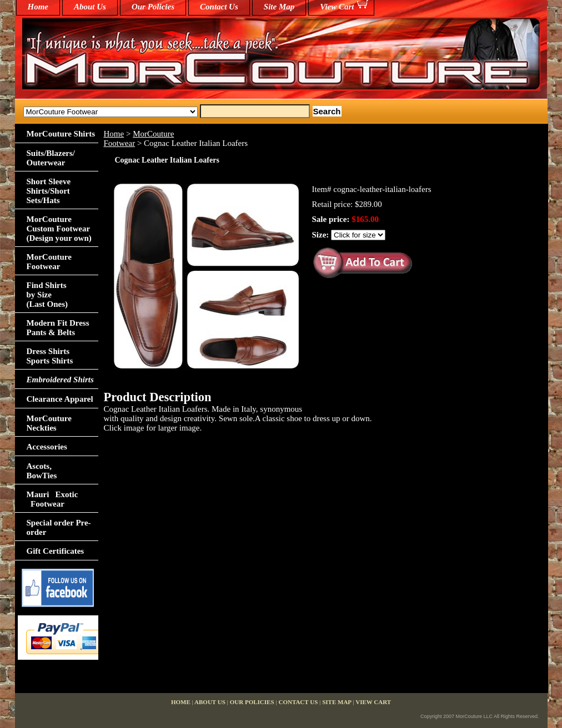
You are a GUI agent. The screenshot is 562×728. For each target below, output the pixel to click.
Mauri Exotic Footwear (52, 499)
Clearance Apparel (60, 399)
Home (114, 134)
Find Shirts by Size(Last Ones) (47, 295)
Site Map (279, 7)
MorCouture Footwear (49, 262)
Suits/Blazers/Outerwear (51, 158)
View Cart (337, 7)
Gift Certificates (56, 551)
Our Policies (153, 7)
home (38, 7)
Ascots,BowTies (42, 471)
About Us (90, 7)
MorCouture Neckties (49, 423)
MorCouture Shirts (61, 134)
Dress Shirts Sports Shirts (50, 356)
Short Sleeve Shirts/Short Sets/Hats (49, 191)
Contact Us (219, 7)
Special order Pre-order (59, 527)
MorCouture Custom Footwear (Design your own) (59, 229)
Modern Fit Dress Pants (58, 328)
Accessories (47, 447)
